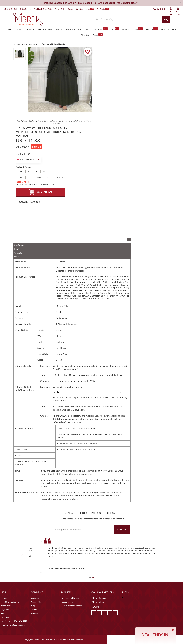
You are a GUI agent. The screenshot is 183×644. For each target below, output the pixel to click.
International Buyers (70, 598)
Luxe (138, 29)
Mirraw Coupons (99, 598)
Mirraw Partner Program (72, 606)
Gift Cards (103, 9)
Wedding (101, 29)
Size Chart (23, 182)
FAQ (3, 613)
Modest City (62, 306)
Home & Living (168, 29)
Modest (126, 29)
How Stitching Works (10, 602)
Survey (70, 9)
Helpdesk (5, 617)
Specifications (19, 245)
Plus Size (85, 35)
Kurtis (59, 29)
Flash (98, 35)
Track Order (48, 9)
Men (88, 29)
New (10, 29)
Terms (34, 610)
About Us (35, 598)
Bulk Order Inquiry (83, 9)
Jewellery (70, 29)
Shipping (17, 249)
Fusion (152, 29)
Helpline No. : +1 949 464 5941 (14, 621)
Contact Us (36, 602)
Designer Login (68, 602)
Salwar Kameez (45, 29)
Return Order (60, 9)
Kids (80, 29)
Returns (17, 257)
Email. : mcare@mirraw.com (13, 625)
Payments (18, 253)
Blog (33, 606)
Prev (23, 556)
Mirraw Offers (98, 602)
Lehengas (30, 29)
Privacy (34, 613)
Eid (115, 29)
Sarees (19, 29)
